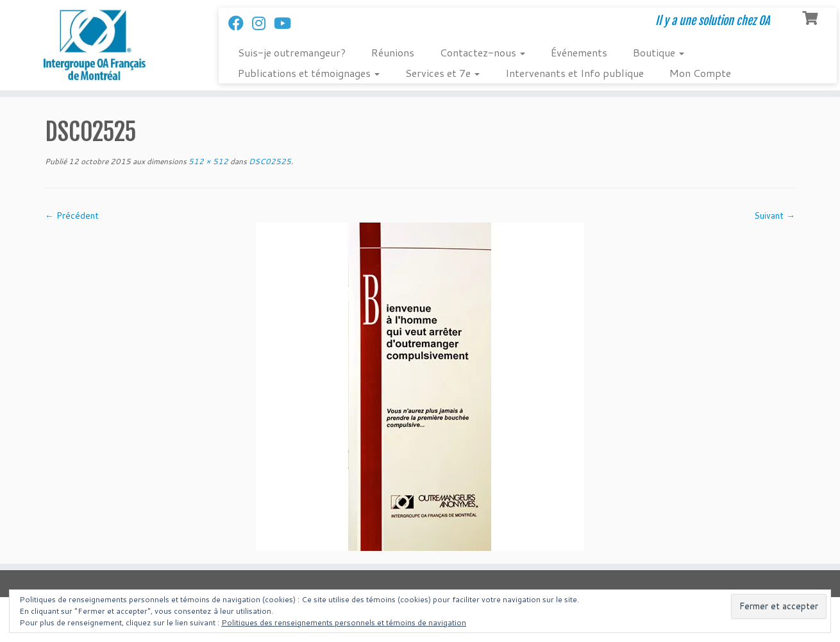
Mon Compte (700, 73)
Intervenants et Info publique (575, 73)
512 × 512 (207, 161)
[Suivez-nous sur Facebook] (240, 23)
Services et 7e (442, 73)
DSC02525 (269, 161)
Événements (579, 52)
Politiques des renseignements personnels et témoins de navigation (344, 622)
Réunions (393, 52)
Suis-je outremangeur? (292, 52)
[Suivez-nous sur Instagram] (263, 23)
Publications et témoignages (309, 73)
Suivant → (775, 215)
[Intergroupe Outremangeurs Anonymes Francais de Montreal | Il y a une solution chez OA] (97, 45)
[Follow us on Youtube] (287, 23)
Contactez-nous (483, 52)
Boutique (659, 52)
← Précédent (72, 215)
